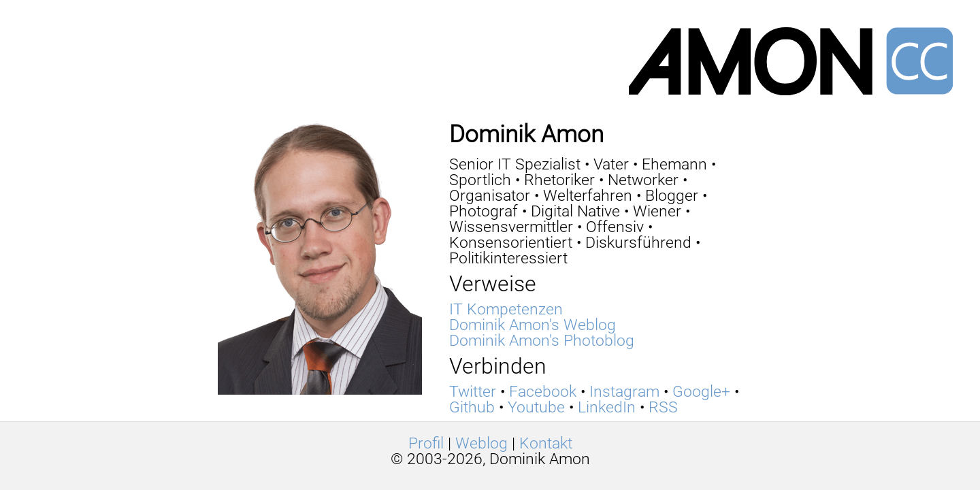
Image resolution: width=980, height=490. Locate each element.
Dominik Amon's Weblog (533, 325)
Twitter (473, 392)
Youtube (536, 407)
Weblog (481, 443)
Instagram (624, 392)
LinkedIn (607, 407)
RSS (663, 407)
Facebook (543, 392)
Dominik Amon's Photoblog (542, 341)
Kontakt (546, 443)
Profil (426, 443)
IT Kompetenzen (506, 309)
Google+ (701, 392)
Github (472, 407)
